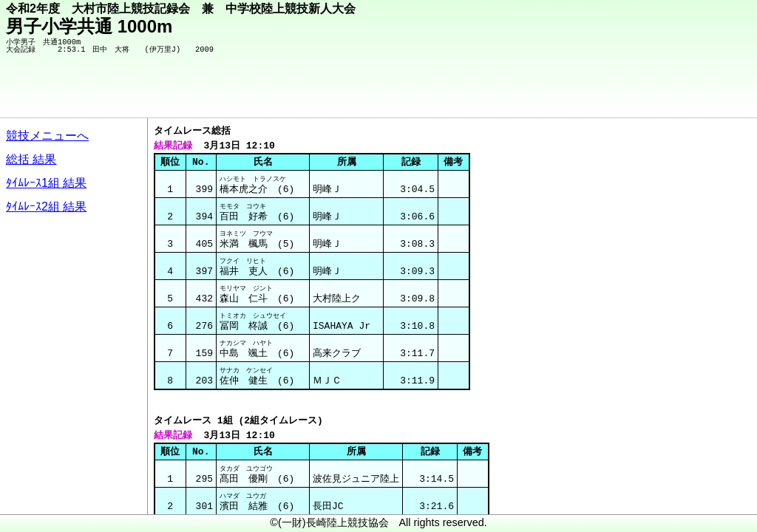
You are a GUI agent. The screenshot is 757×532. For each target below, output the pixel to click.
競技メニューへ (47, 136)
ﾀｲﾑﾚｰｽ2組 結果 (46, 207)
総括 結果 (31, 159)
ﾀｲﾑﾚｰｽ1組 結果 (46, 183)
